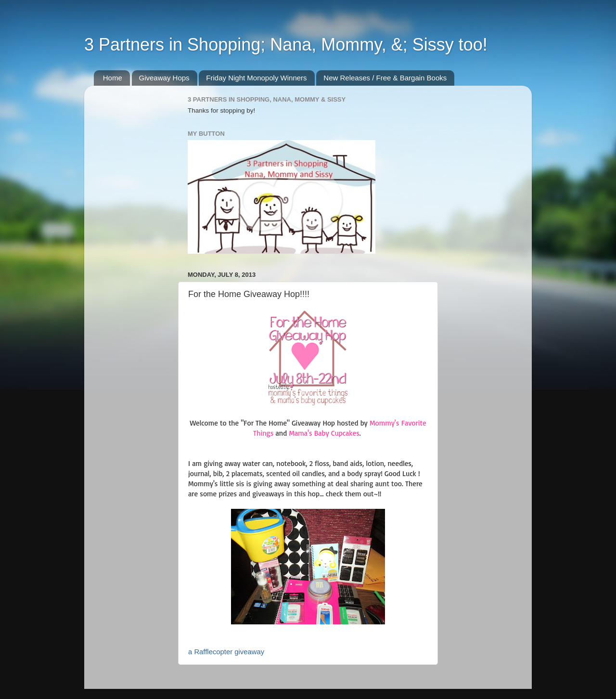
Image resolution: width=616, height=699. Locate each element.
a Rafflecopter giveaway (226, 652)
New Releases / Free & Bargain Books (385, 78)
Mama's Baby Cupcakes (324, 433)
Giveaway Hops (164, 78)
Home (113, 78)
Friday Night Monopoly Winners (256, 78)
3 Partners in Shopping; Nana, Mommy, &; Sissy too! (286, 45)
